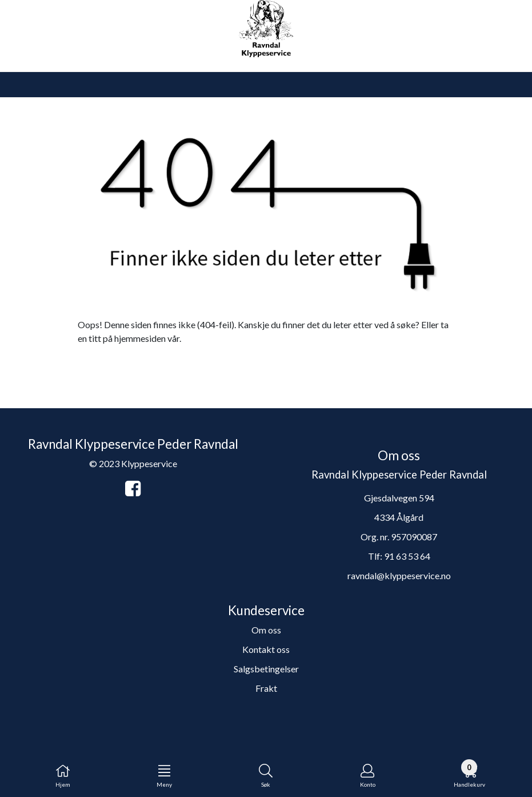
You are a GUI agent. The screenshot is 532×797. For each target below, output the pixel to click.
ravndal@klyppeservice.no (399, 575)
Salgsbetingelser (266, 669)
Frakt (266, 688)
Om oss (266, 630)
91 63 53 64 (407, 556)
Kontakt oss (266, 649)
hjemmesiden (140, 338)
